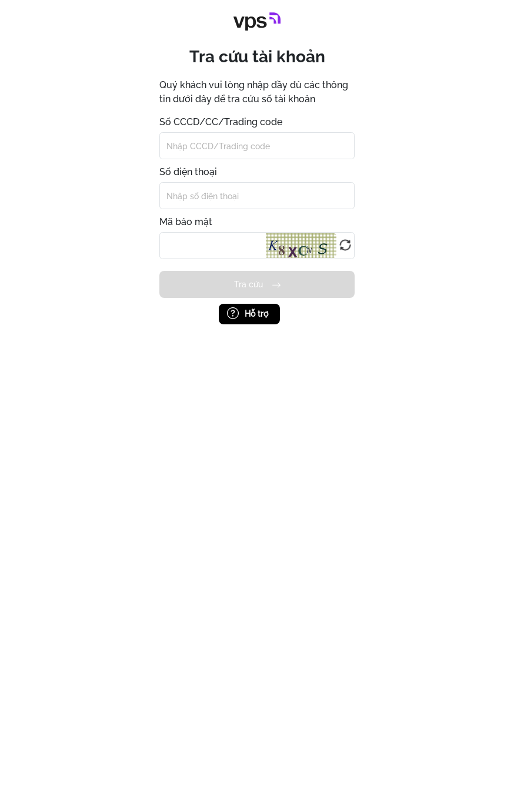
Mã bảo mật (186, 222)
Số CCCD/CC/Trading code (221, 122)
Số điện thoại (188, 172)
